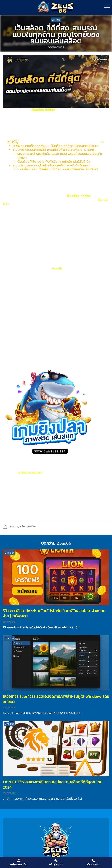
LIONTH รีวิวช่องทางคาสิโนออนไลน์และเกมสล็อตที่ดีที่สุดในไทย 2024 (53, 785)
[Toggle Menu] (107, 7)
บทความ (56, 20)
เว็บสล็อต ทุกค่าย (79, 196)
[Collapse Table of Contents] (103, 142)
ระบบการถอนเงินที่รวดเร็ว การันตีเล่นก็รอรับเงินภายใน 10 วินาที (53, 150)
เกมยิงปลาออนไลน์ (30, 473)
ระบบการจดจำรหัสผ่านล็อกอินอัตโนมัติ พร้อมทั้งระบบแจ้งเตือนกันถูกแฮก (60, 156)
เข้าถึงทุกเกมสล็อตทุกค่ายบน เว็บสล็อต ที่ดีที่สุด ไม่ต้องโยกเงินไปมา (56, 146)
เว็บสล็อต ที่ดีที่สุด (43, 110)
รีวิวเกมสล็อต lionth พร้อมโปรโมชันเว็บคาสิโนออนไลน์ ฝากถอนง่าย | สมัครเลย (54, 613)
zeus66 (57, 268)
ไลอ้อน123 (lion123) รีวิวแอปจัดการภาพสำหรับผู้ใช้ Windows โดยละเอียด (56, 699)
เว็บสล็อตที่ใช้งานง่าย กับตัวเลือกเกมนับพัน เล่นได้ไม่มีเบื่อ (54, 161)
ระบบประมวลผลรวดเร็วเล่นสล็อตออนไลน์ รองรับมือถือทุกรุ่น (52, 165)
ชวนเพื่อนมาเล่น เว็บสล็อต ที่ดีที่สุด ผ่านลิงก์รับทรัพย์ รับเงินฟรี (58, 169)
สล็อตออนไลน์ (28, 526)
